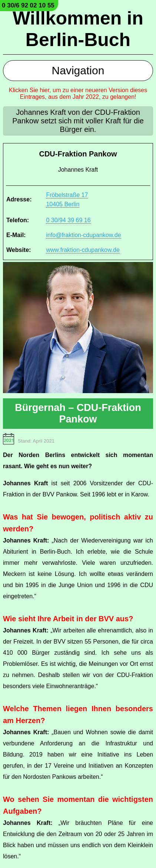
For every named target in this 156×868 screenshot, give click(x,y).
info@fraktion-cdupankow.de (83, 235)
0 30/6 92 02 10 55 (28, 5)
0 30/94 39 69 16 (68, 220)
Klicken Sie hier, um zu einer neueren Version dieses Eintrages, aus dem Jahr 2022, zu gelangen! (78, 93)
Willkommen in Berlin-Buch (78, 29)
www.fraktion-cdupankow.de (83, 250)
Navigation (78, 70)
